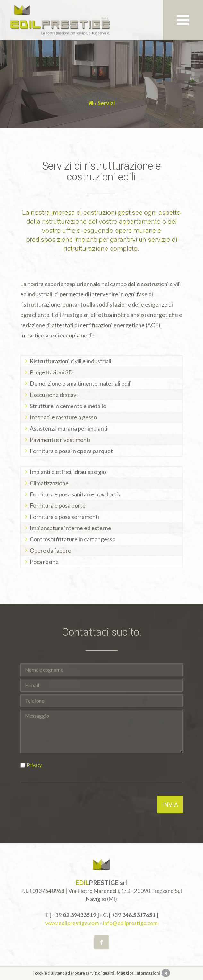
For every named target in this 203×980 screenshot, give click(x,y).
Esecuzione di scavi (54, 395)
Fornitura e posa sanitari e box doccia (76, 494)
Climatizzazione (49, 483)
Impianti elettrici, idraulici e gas (68, 472)
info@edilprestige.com (130, 923)
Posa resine (44, 562)
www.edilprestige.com (72, 923)
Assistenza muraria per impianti (69, 428)
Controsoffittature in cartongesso (73, 539)
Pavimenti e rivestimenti (60, 440)
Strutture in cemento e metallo (68, 406)
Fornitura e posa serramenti (64, 517)
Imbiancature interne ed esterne (71, 528)
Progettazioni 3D (51, 372)
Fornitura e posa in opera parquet (71, 451)
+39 (74, 915)
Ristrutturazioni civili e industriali (71, 361)
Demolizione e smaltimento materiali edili (81, 383)
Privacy (34, 765)
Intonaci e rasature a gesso (63, 417)
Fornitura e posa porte (58, 505)
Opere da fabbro (51, 550)
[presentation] (69, 808)
